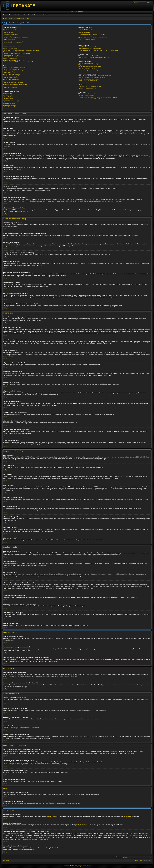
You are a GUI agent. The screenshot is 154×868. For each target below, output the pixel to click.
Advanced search (146, 4)
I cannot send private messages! (87, 47)
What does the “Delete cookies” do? (13, 43)
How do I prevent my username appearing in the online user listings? (21, 50)
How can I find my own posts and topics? (89, 70)
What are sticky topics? (9, 103)
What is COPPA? (8, 31)
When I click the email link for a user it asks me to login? (18, 62)
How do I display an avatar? (11, 59)
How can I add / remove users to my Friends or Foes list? (94, 58)
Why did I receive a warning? (11, 81)
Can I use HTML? (8, 95)
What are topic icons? (9, 107)
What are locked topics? (10, 105)
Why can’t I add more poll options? (12, 74)
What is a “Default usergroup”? (87, 39)
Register (77, 12)
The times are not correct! (10, 52)
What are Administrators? (85, 29)
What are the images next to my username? (15, 57)
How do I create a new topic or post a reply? (15, 68)
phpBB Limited (52, 816)
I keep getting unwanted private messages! (90, 48)
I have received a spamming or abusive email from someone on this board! (98, 50)
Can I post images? (8, 98)
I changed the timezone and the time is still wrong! (16, 54)
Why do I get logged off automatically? (13, 41)
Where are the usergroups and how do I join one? (92, 34)
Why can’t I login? (8, 36)
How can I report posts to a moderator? (14, 83)
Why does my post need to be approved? (14, 86)
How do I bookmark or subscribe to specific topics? (92, 77)
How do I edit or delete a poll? (11, 76)
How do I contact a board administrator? (89, 99)
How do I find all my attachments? (87, 88)
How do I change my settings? (11, 48)
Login (82, 12)
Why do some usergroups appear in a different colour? (93, 38)
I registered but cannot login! (11, 34)
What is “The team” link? (85, 41)
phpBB (34, 265)
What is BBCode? (8, 93)
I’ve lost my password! (9, 39)
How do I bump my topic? (10, 88)
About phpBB (127, 816)
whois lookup (123, 834)
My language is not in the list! (11, 55)
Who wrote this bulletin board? (87, 94)
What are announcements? (10, 102)
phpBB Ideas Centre (81, 825)
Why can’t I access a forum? (11, 78)
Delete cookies (138, 860)
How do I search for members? (87, 68)
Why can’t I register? (9, 33)
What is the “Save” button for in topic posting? (15, 84)
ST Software (80, 867)
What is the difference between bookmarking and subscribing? (95, 76)
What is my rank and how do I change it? (14, 60)
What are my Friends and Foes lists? (88, 56)
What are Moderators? (84, 31)
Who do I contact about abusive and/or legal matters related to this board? (98, 97)
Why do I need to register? (10, 29)
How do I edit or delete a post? (11, 69)
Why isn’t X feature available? (86, 96)
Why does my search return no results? (89, 65)
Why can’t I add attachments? (11, 79)
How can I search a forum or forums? (88, 63)
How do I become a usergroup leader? (89, 36)
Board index (6, 860)
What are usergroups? (84, 33)
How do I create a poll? (9, 73)
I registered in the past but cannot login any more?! (17, 38)
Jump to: (119, 857)
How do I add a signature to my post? (13, 71)
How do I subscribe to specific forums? (89, 79)
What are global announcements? (12, 100)
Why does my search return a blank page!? (90, 67)
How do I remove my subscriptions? (88, 81)
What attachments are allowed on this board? (90, 86)
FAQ (72, 12)
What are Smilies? (8, 97)
